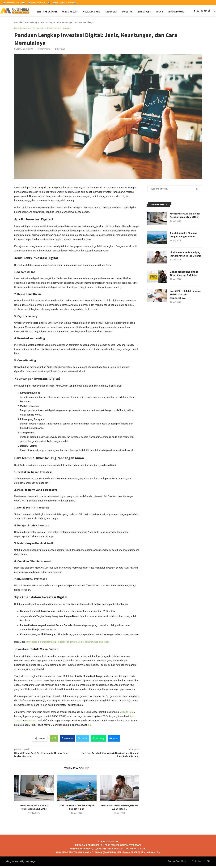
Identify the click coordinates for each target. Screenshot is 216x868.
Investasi (128, 12)
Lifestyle (144, 12)
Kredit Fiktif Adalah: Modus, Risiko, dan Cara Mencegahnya (186, 298)
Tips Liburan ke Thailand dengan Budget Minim (184, 237)
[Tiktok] (209, 12)
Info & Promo (176, 12)
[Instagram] (202, 12)
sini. (90, 727)
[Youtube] (205, 12)
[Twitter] (198, 12)
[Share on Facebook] (67, 740)
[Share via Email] (114, 740)
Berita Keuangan (47, 12)
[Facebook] (195, 12)
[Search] (214, 12)
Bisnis (160, 12)
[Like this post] (55, 740)
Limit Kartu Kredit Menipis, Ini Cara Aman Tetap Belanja (185, 258)
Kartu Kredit (70, 12)
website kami (127, 714)
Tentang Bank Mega (177, 863)
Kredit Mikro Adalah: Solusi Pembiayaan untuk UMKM (185, 217)
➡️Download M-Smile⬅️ (39, 3)
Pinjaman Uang (91, 12)
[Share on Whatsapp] (98, 740)
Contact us (197, 863)
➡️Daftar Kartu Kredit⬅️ (65, 3)
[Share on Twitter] (83, 740)
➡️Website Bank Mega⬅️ (14, 3)
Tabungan (111, 12)
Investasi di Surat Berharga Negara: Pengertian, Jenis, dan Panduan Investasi (68, 644)
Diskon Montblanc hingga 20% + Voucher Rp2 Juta (185, 277)
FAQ (209, 863)
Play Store (31, 722)
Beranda (18, 24)
